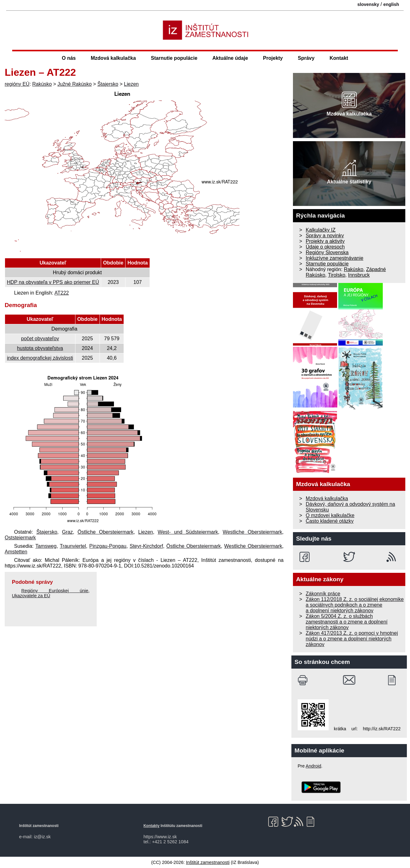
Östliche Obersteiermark (106, 532)
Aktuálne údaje (230, 58)
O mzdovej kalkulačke (330, 515)
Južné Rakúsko (75, 84)
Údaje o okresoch (325, 247)
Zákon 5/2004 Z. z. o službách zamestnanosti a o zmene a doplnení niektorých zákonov (347, 622)
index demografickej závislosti (40, 358)
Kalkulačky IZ (321, 230)
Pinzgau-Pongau (108, 546)
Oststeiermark (20, 538)
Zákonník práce (323, 594)
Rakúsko (42, 84)
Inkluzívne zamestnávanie (335, 258)
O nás (69, 58)
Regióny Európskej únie (55, 591)
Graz (67, 532)
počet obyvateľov (40, 339)
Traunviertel (73, 546)
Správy (306, 58)
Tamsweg (46, 546)
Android (314, 766)
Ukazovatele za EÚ (31, 596)
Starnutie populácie (174, 58)
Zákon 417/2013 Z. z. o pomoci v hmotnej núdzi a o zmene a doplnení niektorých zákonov (352, 639)
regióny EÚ (17, 84)
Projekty (273, 58)
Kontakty (152, 826)
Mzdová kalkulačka (113, 58)
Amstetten (16, 552)
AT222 (62, 293)
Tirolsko (337, 275)
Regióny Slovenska (327, 252)
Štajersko (108, 84)
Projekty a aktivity (325, 241)
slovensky (368, 4)
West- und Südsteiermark (188, 532)
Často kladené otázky (330, 521)
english (391, 4)
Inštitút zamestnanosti (208, 862)
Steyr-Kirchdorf (146, 546)
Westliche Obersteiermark (253, 532)
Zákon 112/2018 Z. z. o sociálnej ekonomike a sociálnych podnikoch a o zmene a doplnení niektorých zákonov (355, 605)
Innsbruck (359, 275)
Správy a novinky (325, 236)
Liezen (131, 84)
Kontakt (339, 58)
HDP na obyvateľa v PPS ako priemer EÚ (53, 282)
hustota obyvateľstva (40, 348)
